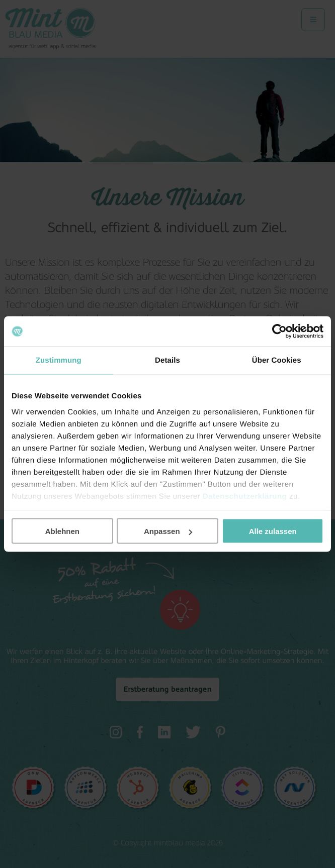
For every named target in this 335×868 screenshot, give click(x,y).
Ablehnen (62, 531)
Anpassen (168, 531)
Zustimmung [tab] (59, 360)
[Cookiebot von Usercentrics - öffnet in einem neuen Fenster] (279, 332)
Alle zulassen (273, 531)
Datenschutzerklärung (245, 496)
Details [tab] (168, 360)
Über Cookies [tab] (277, 360)
